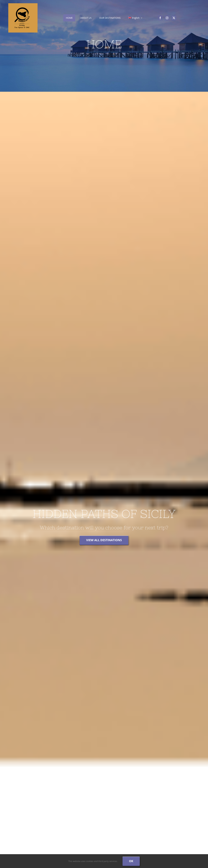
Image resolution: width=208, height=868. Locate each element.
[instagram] (167, 18)
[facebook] (160, 18)
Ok (131, 861)
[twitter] (174, 18)
